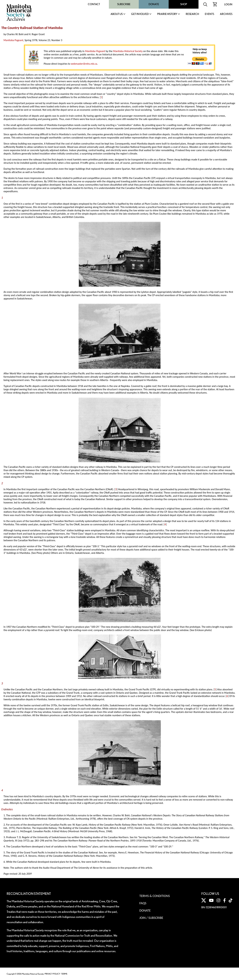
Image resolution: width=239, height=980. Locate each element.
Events (209, 14)
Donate (154, 4)
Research (192, 14)
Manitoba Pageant (13, 40)
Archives (226, 14)
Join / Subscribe (151, 918)
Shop (184, 4)
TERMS (64, 974)
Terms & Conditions (155, 896)
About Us (117, 14)
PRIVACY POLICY (52, 974)
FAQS (143, 903)
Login (228, 4)
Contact (94, 4)
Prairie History (167, 14)
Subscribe (124, 4)
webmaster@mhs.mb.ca (84, 64)
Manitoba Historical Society (128, 51)
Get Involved (140, 14)
